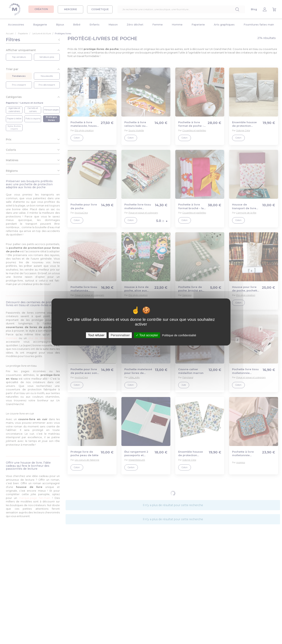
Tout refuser (96, 335)
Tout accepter (147, 335)
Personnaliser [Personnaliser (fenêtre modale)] (120, 335)
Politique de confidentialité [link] (179, 335)
